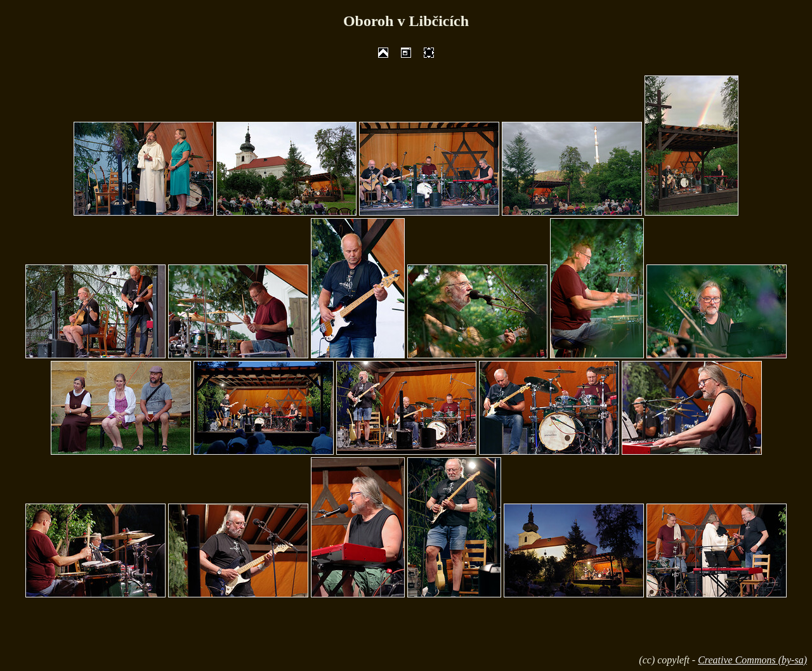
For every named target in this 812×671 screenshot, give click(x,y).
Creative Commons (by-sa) (752, 660)
